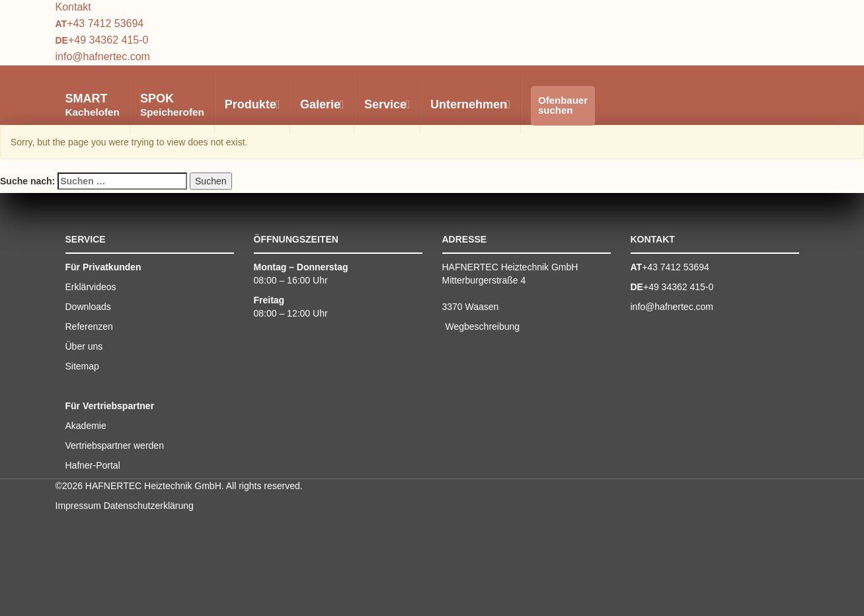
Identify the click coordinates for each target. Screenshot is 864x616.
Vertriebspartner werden (115, 445)
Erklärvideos (91, 287)
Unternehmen (470, 104)
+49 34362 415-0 (108, 40)
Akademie (86, 426)
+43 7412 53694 (105, 23)
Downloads (88, 307)
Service (387, 104)
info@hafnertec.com (103, 57)
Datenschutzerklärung (149, 506)
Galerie (322, 104)
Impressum (78, 506)
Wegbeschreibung (483, 327)
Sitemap (82, 366)
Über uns (84, 346)
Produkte (252, 104)
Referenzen (89, 327)
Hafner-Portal (93, 465)
